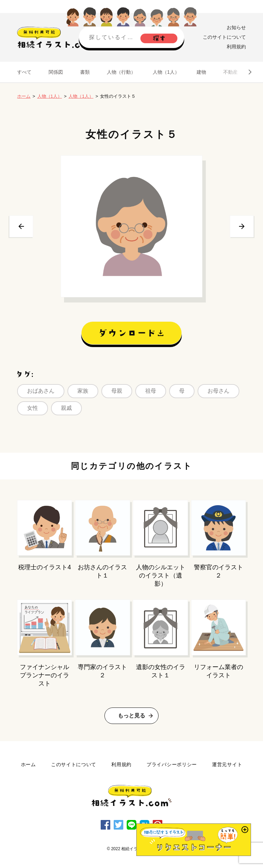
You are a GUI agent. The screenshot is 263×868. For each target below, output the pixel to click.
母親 (117, 391)
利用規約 (236, 47)
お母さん (218, 391)
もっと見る (131, 716)
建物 (201, 72)
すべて (24, 72)
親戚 (66, 408)
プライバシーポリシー (172, 764)
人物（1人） (166, 72)
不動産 (230, 72)
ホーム (24, 96)
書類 (85, 72)
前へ (21, 226)
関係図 (56, 72)
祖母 (151, 391)
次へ (242, 226)
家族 (83, 391)
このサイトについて (224, 37)
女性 (33, 408)
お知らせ (236, 27)
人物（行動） (121, 72)
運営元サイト (227, 764)
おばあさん (41, 391)
